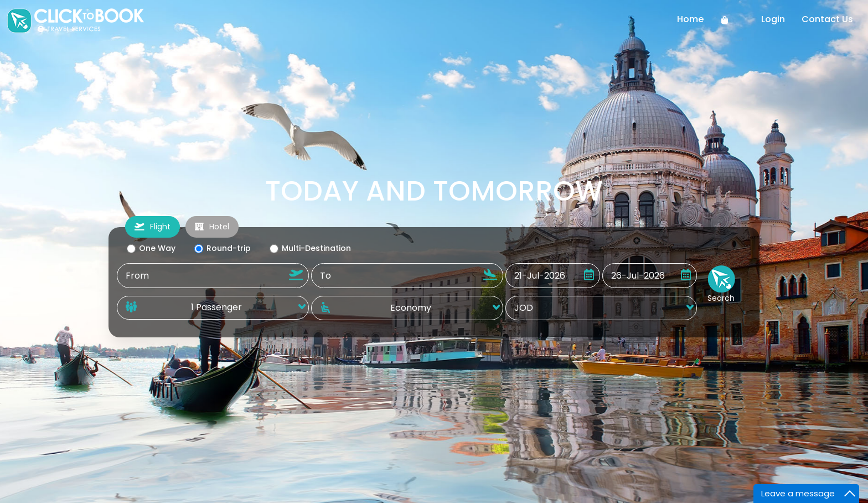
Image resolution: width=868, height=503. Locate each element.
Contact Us (827, 19)
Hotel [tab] (212, 227)
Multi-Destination (310, 248)
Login (773, 19)
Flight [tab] (153, 227)
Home (690, 19)
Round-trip (222, 248)
